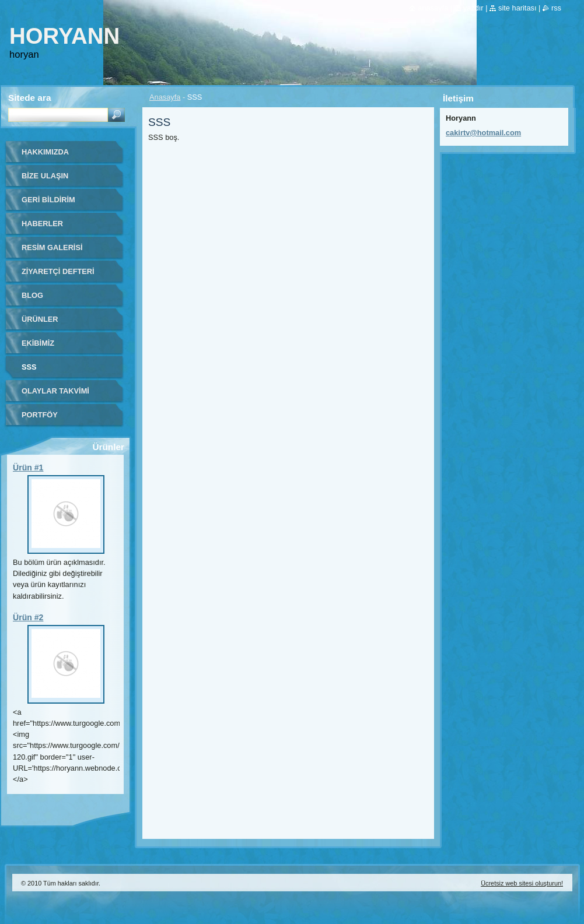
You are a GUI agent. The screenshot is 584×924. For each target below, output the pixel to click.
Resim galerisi (52, 247)
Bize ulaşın (45, 176)
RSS (556, 8)
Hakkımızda (45, 152)
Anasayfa (165, 97)
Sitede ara (29, 98)
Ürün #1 (28, 468)
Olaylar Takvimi (55, 391)
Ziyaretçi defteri (58, 271)
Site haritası (517, 8)
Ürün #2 (28, 617)
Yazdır (473, 8)
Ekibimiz (38, 343)
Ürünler (40, 319)
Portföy (40, 415)
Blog (32, 295)
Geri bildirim (48, 200)
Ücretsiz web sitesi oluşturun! (522, 883)
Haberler (42, 224)
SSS (29, 367)
